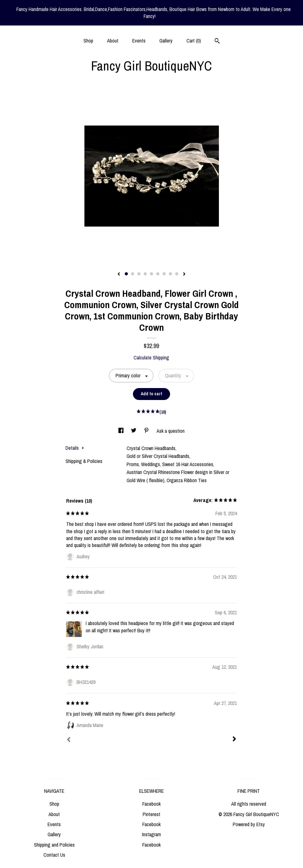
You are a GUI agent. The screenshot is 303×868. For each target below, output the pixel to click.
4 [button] (145, 274)
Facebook (151, 804)
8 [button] (170, 274)
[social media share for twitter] (134, 431)
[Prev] (69, 740)
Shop (88, 41)
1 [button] (126, 274)
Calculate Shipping (151, 358)
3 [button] (139, 274)
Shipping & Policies (84, 461)
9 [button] (177, 274)
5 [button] (151, 274)
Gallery (166, 41)
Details (75, 448)
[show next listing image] (184, 274)
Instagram (151, 834)
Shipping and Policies (54, 845)
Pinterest (151, 814)
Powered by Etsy (249, 824)
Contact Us (54, 855)
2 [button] (133, 274)
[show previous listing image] (119, 274)
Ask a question (171, 431)
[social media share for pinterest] (147, 431)
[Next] (234, 740)
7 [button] (164, 274)
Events (139, 41)
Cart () (194, 41)
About (113, 41)
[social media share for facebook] (122, 431)
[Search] (217, 42)
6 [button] (158, 274)
